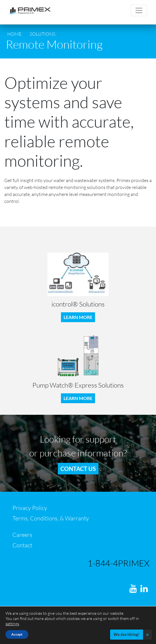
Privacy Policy (30, 508)
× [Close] (147, 634)
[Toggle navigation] (139, 10)
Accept (17, 634)
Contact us (78, 469)
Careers (22, 535)
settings (12, 624)
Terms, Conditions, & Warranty (51, 518)
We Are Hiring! (127, 634)
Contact (22, 545)
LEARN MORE (78, 317)
